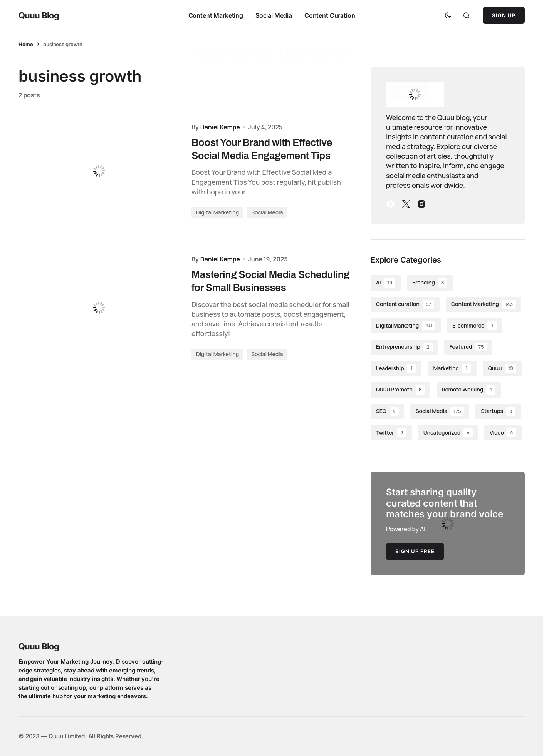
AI (386, 283)
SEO (387, 411)
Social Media (267, 213)
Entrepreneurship (404, 347)
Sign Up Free (415, 551)
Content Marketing (484, 304)
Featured (468, 347)
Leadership (396, 368)
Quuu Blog (39, 15)
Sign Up (504, 15)
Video (503, 433)
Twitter (391, 433)
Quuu (502, 368)
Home (26, 44)
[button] (448, 15)
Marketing (452, 368)
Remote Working (469, 390)
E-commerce (474, 326)
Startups (498, 411)
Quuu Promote (400, 390)
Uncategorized (448, 433)
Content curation (405, 304)
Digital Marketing (217, 213)
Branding (430, 283)
